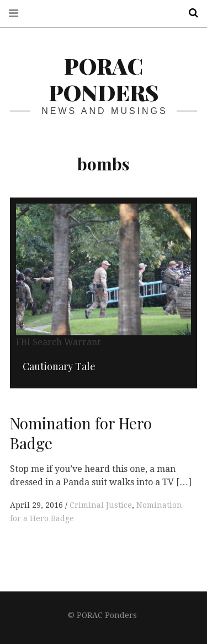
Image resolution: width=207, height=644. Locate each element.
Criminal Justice (101, 505)
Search (189, 13)
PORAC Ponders (104, 79)
